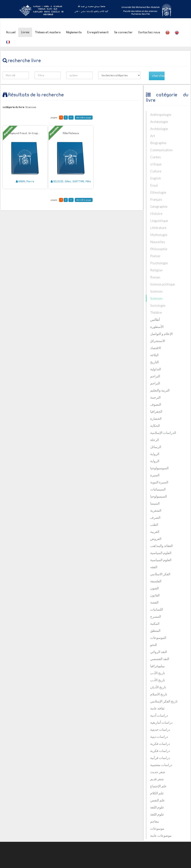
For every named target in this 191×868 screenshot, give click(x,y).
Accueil (11, 32)
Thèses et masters (48, 32)
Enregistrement (98, 32)
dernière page (84, 118)
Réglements (74, 32)
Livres (25, 32)
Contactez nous (149, 32)
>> (71, 118)
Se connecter (123, 32)
